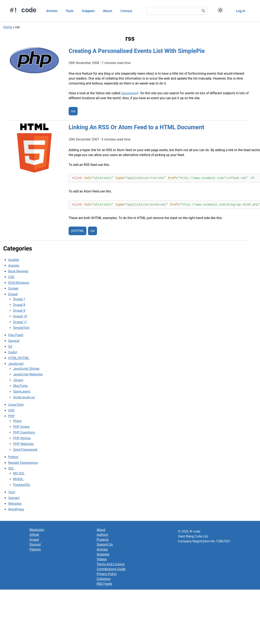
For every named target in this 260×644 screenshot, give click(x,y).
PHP (11, 416)
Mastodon (37, 530)
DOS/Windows (19, 283)
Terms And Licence (110, 564)
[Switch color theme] (220, 10)
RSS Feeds (104, 584)
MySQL (18, 479)
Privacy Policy (107, 574)
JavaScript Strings (26, 369)
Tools (70, 11)
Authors (102, 535)
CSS (11, 277)
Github (34, 535)
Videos (102, 559)
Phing (17, 421)
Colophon (104, 579)
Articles (52, 11)
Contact (126, 11)
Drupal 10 (20, 316)
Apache (14, 266)
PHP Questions (24, 432)
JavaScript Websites (28, 374)
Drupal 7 (19, 299)
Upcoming (128, 93)
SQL (11, 468)
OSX (11, 410)
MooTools (20, 386)
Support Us (105, 545)
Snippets (88, 11)
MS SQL (19, 473)
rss (73, 111)
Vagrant (14, 498)
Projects (103, 540)
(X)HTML (77, 231)
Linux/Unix (16, 405)
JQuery (18, 380)
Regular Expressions (23, 463)
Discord (35, 545)
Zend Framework (25, 450)
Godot (13, 352)
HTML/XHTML (19, 358)
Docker (13, 288)
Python (13, 457)
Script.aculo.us (24, 397)
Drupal (13, 294)
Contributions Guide (111, 569)
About (108, 11)
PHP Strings (22, 438)
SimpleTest (21, 328)
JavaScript (16, 364)
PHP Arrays (21, 427)
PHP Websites (23, 444)
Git (10, 347)
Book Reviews (18, 271)
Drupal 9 (19, 311)
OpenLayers (22, 392)
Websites (15, 504)
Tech (12, 492)
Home (8, 27)
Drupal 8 (19, 305)
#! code (23, 11)
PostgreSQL (22, 485)
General (14, 341)
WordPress (16, 509)
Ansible (14, 260)
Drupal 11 (20, 322)
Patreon (35, 549)
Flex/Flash (16, 335)
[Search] (203, 11)
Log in (241, 11)
